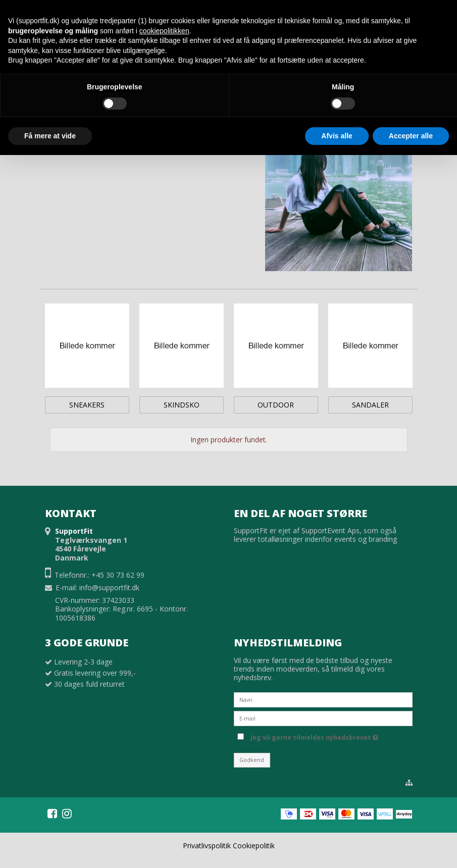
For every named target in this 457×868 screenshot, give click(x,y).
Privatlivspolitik (207, 846)
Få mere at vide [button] (50, 136)
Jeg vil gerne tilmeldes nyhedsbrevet (314, 736)
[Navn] (323, 699)
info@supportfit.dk (109, 588)
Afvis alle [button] (337, 136)
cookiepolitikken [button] (164, 31)
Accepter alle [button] (411, 136)
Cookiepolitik (254, 846)
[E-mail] (323, 718)
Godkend (252, 760)
